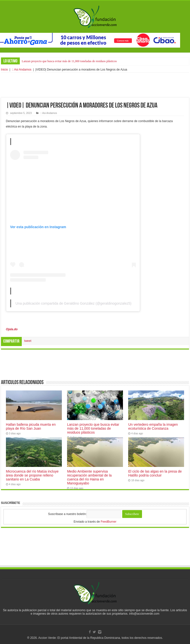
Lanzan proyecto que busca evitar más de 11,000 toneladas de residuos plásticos (69, 61)
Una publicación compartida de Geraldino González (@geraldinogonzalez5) (73, 303)
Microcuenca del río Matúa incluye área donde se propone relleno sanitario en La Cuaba (32, 475)
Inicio (4, 70)
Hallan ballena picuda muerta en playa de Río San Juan (31, 426)
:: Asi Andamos (22, 70)
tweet (28, 341)
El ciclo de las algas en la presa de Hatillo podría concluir (155, 473)
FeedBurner (108, 522)
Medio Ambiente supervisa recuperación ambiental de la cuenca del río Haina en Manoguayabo (89, 477)
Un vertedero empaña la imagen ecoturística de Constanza (153, 426)
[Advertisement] (95, 85)
